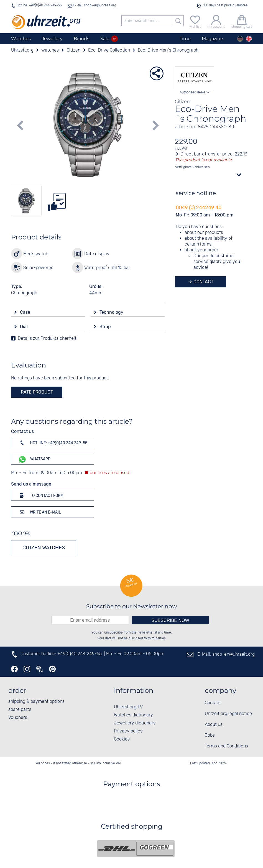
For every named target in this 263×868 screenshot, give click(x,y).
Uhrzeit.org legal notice (228, 714)
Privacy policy (128, 731)
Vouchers (18, 718)
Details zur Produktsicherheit (47, 339)
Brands (81, 39)
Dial (24, 327)
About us (214, 725)
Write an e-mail (39, 512)
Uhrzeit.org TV (128, 707)
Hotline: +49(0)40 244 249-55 (39, 5)
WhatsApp (34, 459)
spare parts (20, 710)
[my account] (216, 21)
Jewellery (52, 39)
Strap (106, 327)
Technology (112, 312)
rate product (37, 392)
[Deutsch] (240, 39)
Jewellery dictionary (135, 723)
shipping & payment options (36, 702)
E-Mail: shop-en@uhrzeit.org (94, 5)
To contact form (41, 495)
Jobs (210, 735)
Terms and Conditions (226, 746)
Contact (203, 282)
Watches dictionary (133, 715)
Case (26, 312)
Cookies (122, 739)
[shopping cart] (242, 21)
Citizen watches (44, 548)
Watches (21, 39)
